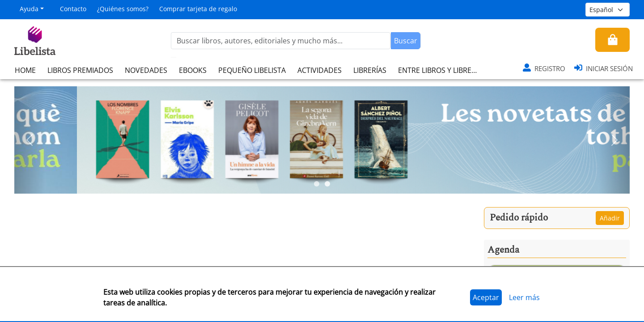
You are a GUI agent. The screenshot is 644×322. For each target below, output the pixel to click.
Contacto (73, 9)
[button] (30, 140)
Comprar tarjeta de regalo (198, 9)
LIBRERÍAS (370, 70)
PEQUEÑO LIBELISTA (252, 70)
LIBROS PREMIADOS (80, 70)
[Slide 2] (327, 184)
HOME (25, 70)
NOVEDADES (146, 70)
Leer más (524, 297)
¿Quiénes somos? (123, 9)
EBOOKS (193, 70)
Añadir (610, 218)
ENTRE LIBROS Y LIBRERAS (441, 70)
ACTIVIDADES (320, 70)
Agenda (503, 250)
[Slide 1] (317, 184)
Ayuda (29, 9)
